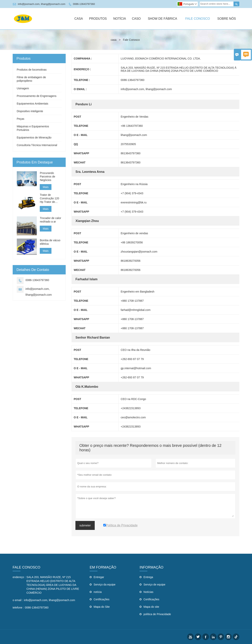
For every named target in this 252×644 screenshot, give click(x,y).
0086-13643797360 (84, 4)
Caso (136, 19)
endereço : (19, 577)
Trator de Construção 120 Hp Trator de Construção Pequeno (49, 198)
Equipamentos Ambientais (33, 104)
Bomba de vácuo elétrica (50, 242)
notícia (98, 592)
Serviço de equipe (154, 585)
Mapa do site (151, 607)
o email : (18, 600)
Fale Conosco (198, 19)
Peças (21, 119)
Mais (46, 187)
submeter (85, 525)
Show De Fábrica (162, 19)
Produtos (98, 19)
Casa (79, 19)
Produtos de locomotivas (32, 70)
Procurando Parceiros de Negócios (47, 177)
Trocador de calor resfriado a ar (50, 220)
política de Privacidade (157, 614)
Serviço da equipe (104, 585)
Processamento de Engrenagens (37, 96)
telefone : (18, 608)
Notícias (148, 592)
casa (114, 40)
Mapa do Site (102, 607)
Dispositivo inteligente (30, 111)
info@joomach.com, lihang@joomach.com (42, 4)
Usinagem (23, 88)
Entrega (148, 577)
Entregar (99, 577)
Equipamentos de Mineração (34, 137)
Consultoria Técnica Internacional (37, 145)
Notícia (120, 19)
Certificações (101, 599)
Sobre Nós (227, 19)
